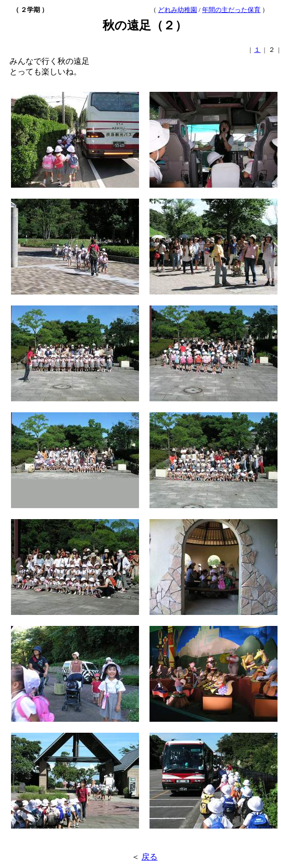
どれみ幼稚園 (177, 10)
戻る (149, 857)
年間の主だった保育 (231, 10)
